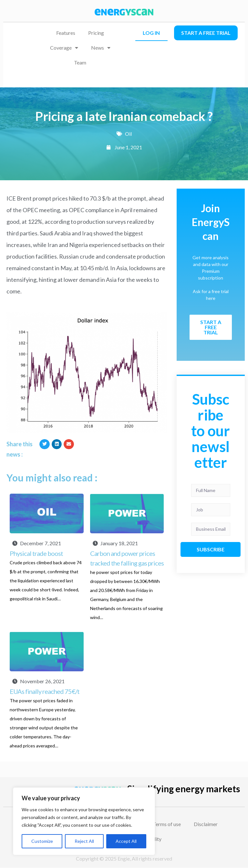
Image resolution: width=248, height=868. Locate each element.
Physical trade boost (36, 553)
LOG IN (151, 33)
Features (66, 33)
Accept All (126, 841)
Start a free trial (206, 33)
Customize (42, 841)
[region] (84, 821)
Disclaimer (206, 824)
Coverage (64, 48)
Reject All (84, 841)
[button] (45, 444)
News (101, 48)
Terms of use (167, 824)
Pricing (96, 33)
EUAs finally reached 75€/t (45, 691)
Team (80, 62)
